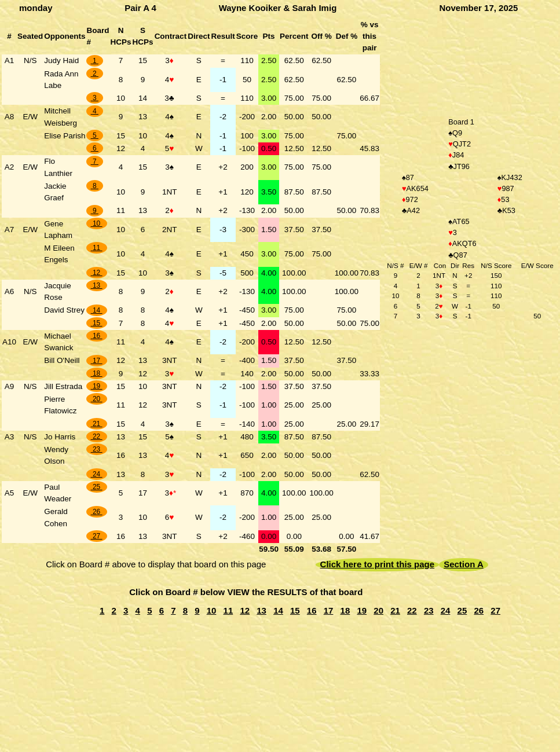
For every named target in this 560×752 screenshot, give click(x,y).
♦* (173, 493)
